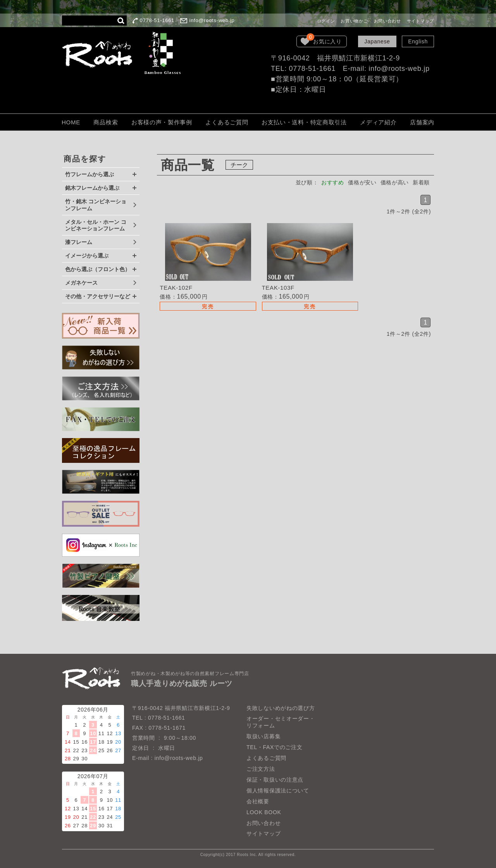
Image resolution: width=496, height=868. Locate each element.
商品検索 (106, 122)
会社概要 (258, 801)
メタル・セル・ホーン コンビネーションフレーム (96, 225)
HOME (71, 122)
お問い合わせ (387, 21)
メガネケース (81, 283)
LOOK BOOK (264, 812)
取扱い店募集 (263, 736)
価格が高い (394, 182)
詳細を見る (203, 268)
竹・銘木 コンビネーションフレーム (96, 205)
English (418, 41)
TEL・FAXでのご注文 (275, 747)
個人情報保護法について (278, 791)
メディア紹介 (378, 122)
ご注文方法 (261, 769)
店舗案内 (422, 122)
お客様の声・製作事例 (162, 122)
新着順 (421, 182)
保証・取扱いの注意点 (275, 780)
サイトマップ (420, 21)
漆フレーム (79, 242)
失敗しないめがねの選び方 (281, 708)
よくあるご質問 (227, 122)
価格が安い (362, 182)
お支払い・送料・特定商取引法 (304, 122)
